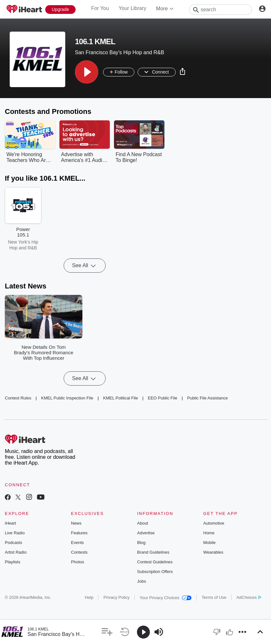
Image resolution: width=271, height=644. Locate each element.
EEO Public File (163, 398)
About (143, 523)
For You (100, 8)
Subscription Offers (155, 572)
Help (89, 597)
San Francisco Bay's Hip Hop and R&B (72, 634)
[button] (87, 72)
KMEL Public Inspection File (67, 398)
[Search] (220, 10)
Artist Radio (16, 552)
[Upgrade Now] (60, 10)
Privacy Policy (116, 597)
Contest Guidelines (155, 562)
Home (209, 533)
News (76, 523)
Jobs (142, 581)
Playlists (13, 562)
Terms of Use (214, 597)
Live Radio (15, 533)
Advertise (146, 533)
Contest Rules (18, 398)
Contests (79, 552)
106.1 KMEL (38, 629)
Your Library (132, 8)
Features (79, 533)
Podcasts (13, 543)
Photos (78, 562)
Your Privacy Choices (166, 598)
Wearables (213, 552)
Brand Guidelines (153, 552)
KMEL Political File (120, 398)
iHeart (10, 523)
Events (78, 543)
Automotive (214, 523)
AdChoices (249, 597)
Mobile (209, 543)
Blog (141, 543)
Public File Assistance (207, 398)
